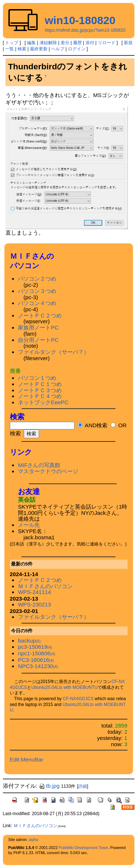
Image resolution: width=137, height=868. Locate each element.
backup (29, 641)
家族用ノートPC (38, 327)
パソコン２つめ (37, 279)
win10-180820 (80, 20)
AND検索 (93, 425)
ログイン (77, 49)
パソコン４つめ (37, 303)
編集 (31, 43)
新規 (128, 43)
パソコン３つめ (37, 291)
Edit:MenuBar (27, 759)
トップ (12, 43)
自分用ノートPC (38, 340)
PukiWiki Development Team (83, 848)
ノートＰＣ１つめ (40, 384)
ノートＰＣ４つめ (40, 396)
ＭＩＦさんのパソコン (45, 586)
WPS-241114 (34, 592)
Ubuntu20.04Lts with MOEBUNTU (64, 687)
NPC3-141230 (38, 666)
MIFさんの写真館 (39, 465)
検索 (22, 49)
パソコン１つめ (37, 378)
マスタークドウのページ (48, 471)
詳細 (83, 786)
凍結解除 (48, 43)
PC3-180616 (36, 660)
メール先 (29, 525)
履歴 (77, 43)
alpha (34, 840)
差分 (65, 43)
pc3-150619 (35, 647)
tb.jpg (49, 786)
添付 (90, 43)
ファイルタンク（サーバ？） (54, 352)
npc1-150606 (37, 653)
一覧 (9, 49)
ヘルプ (58, 49)
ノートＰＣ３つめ (40, 390)
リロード (107, 43)
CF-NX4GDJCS (78, 699)
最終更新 (39, 49)
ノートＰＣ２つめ (40, 315)
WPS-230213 (34, 604)
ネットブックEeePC (43, 402)
